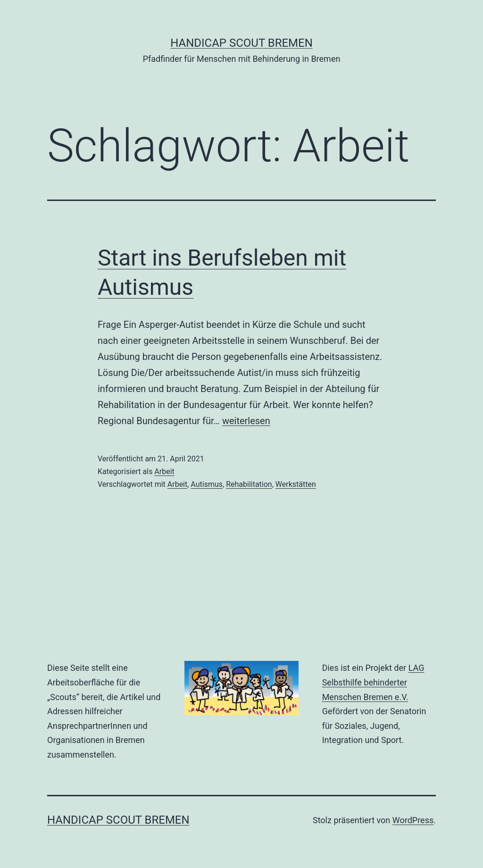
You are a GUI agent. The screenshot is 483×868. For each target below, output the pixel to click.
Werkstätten (296, 484)
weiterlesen (246, 421)
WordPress (413, 820)
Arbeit (164, 472)
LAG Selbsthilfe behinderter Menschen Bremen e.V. (373, 682)
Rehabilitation (249, 484)
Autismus (207, 484)
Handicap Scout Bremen (241, 43)
